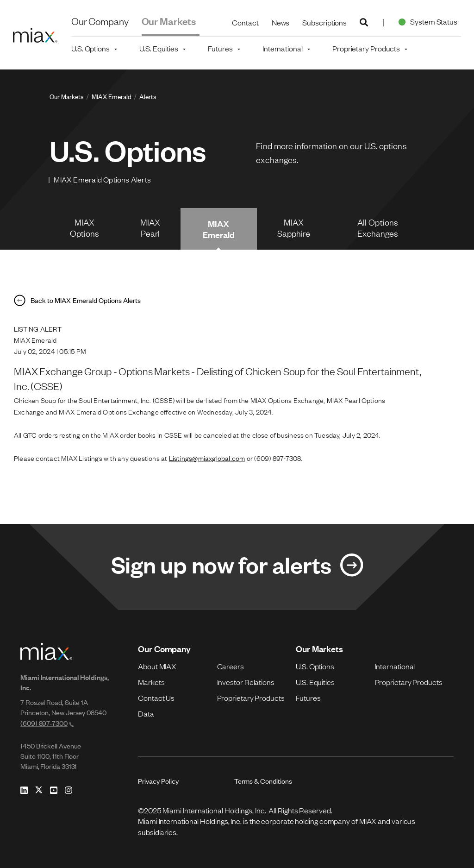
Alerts (148, 96)
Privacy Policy (158, 781)
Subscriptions (324, 22)
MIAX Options (85, 227)
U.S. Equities (315, 682)
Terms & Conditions (263, 781)
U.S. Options (315, 666)
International (395, 666)
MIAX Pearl (150, 227)
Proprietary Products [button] (366, 48)
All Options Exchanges (378, 227)
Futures (308, 698)
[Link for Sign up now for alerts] (237, 567)
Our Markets (169, 21)
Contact (245, 22)
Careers (231, 666)
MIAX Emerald (112, 96)
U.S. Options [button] (90, 48)
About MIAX (157, 666)
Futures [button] (220, 48)
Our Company (100, 21)
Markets (151, 682)
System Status (426, 21)
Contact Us (156, 698)
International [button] (283, 48)
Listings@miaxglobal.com (207, 458)
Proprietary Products (251, 698)
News (281, 22)
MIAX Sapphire (294, 227)
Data (146, 713)
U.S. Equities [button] (159, 48)
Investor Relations (246, 682)
